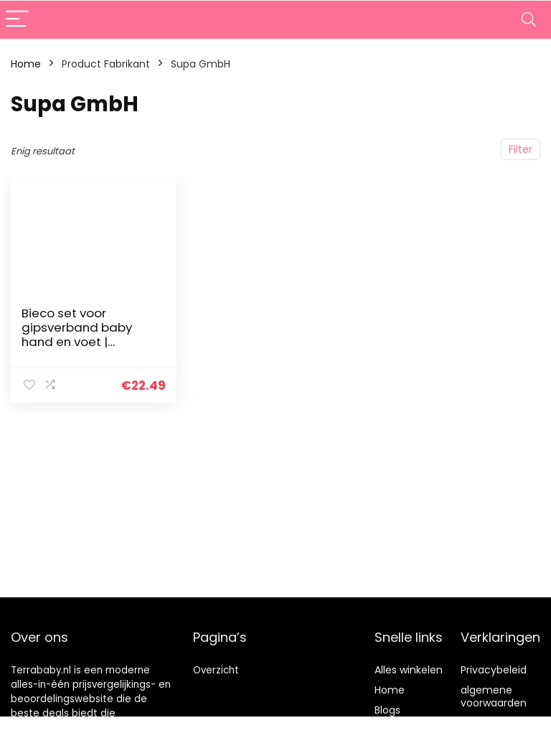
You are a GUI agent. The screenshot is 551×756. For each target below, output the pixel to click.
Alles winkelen (409, 670)
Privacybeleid (494, 670)
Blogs (387, 710)
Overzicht (216, 670)
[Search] (529, 20)
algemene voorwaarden (494, 696)
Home (26, 64)
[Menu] (17, 20)
